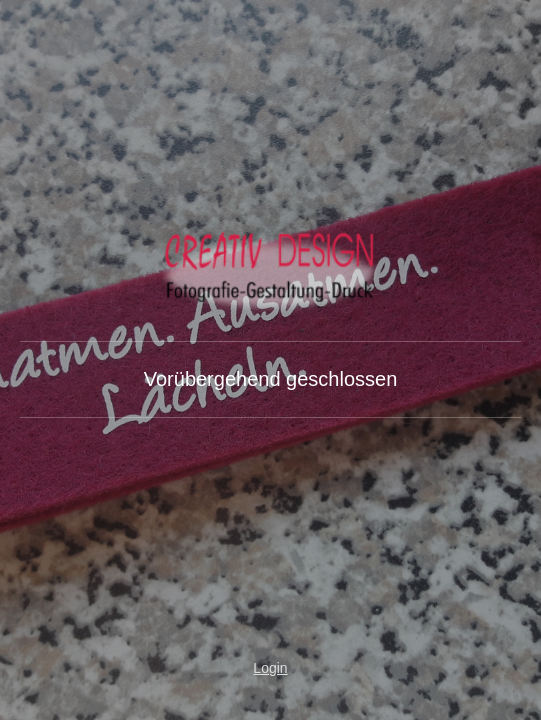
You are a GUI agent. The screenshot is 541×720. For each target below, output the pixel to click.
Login (270, 668)
